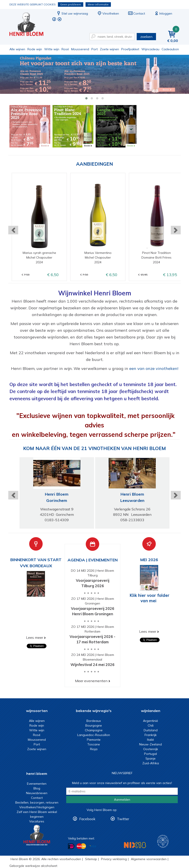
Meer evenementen (91, 681)
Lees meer (35, 637)
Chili (151, 725)
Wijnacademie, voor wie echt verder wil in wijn (163, 841)
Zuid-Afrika (151, 763)
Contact (136, 13)
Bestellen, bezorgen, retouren (37, 802)
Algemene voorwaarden (149, 859)
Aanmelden (122, 800)
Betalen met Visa (93, 846)
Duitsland (151, 730)
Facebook (87, 819)
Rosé (65, 49)
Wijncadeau (150, 49)
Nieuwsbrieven (37, 793)
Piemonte (94, 740)
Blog (37, 788)
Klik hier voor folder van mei (150, 598)
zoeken (146, 37)
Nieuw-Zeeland (151, 744)
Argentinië (151, 721)
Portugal (151, 754)
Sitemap (91, 859)
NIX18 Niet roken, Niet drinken (135, 845)
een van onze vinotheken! (154, 368)
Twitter (123, 819)
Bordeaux (94, 721)
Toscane (94, 744)
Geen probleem (71, 4)
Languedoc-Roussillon (94, 735)
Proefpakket (130, 49)
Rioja (94, 749)
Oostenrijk (151, 749)
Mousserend (80, 49)
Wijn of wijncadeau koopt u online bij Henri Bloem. (29, 25)
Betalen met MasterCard (81, 846)
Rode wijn (35, 49)
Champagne (94, 730)
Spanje (151, 758)
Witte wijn (52, 49)
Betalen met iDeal (71, 846)
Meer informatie (98, 4)
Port (94, 49)
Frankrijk (151, 735)
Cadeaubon (170, 49)
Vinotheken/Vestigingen (37, 807)
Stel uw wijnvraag (72, 13)
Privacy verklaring (114, 859)
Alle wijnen (17, 49)
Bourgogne (94, 725)
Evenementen (37, 784)
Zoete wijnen (109, 49)
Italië (151, 740)
